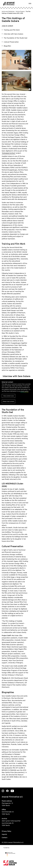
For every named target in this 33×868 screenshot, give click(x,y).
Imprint (4, 834)
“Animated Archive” (9, 153)
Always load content (8, 401)
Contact (5, 838)
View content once (8, 396)
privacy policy (24, 391)
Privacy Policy (6, 831)
